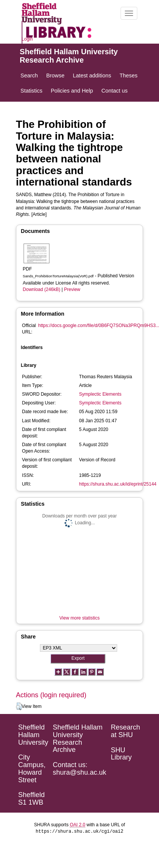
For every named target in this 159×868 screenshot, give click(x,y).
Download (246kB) (42, 289)
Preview (72, 289)
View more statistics (79, 618)
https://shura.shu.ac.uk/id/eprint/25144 (118, 484)
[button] (19, 706)
